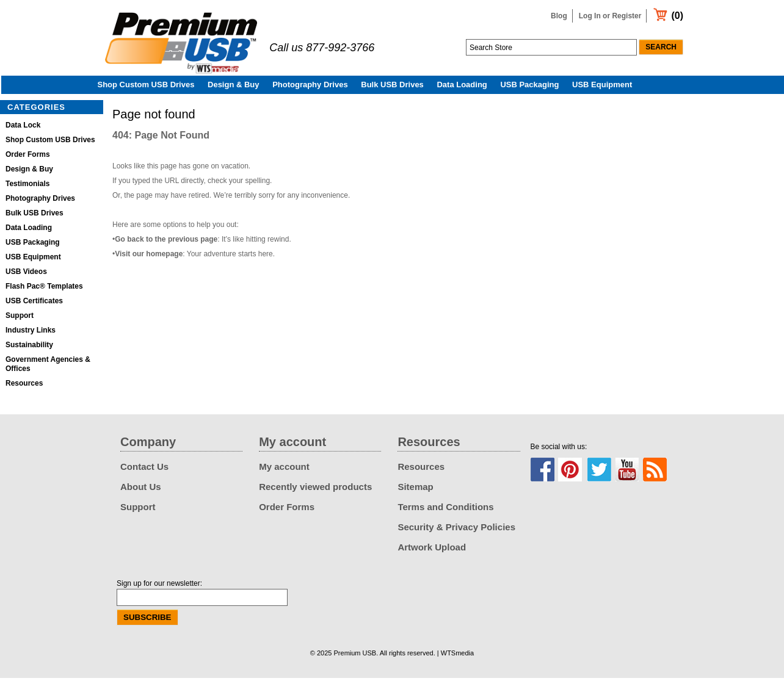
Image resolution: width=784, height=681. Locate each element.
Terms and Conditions (445, 510)
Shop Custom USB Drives (146, 88)
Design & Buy (234, 88)
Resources (24, 386)
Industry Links (31, 333)
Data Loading (462, 88)
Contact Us (144, 470)
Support (20, 319)
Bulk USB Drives (392, 88)
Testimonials (27, 187)
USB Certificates (34, 304)
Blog (559, 16)
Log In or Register (610, 16)
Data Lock (23, 128)
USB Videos (26, 275)
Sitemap (415, 490)
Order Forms (28, 157)
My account (284, 470)
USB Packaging (529, 88)
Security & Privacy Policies (456, 530)
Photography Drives (310, 88)
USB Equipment (602, 88)
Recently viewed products (315, 490)
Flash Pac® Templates (44, 289)
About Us (141, 490)
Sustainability (29, 348)
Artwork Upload (432, 550)
